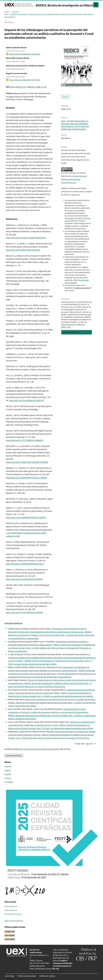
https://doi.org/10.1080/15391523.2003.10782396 (27, 462)
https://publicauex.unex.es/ (41, 969)
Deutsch (8, 767)
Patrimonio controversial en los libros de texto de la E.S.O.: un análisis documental (60, 699)
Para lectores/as (11, 906)
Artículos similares (13, 623)
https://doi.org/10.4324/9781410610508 (23, 250)
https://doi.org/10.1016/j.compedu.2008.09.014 (26, 238)
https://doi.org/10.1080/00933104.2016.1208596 (26, 478)
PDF (67, 97)
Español (8, 774)
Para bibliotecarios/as (13, 914)
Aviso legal (10, 976)
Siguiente (89, 744)
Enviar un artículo (14, 755)
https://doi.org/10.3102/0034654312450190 (24, 579)
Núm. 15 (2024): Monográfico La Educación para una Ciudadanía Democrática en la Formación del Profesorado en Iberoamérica (49, 16)
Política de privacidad (27, 976)
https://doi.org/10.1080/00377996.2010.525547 (26, 517)
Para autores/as (11, 910)
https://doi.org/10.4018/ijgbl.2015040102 (26, 400)
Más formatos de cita (71, 332)
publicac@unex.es (37, 966)
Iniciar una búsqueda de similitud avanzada (36, 749)
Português (9, 782)
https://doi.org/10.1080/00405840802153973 (25, 564)
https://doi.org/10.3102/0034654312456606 (24, 613)
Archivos (15, 12)
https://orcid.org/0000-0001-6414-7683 (25, 80)
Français (8, 778)
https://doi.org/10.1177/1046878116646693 (24, 440)
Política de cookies (47, 976)
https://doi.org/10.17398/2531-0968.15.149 (28, 87)
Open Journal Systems (14, 921)
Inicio (7, 12)
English (8, 770)
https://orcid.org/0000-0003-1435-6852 (25, 54)
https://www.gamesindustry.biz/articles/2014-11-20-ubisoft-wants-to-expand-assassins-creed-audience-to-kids (29, 533)
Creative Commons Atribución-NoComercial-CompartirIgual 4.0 (74, 179)
